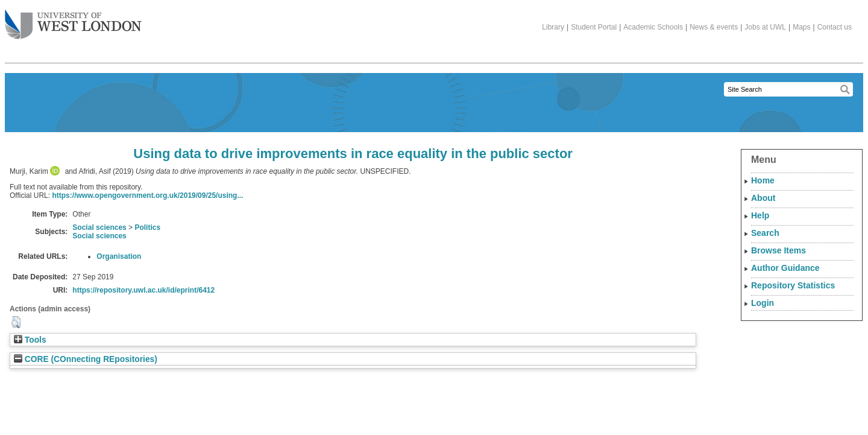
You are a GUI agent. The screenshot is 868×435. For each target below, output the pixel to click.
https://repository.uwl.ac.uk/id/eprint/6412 (143, 290)
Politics (147, 227)
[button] (16, 322)
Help (760, 215)
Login (763, 303)
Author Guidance (785, 268)
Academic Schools (653, 27)
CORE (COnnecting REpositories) (86, 359)
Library (553, 27)
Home (763, 180)
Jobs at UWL (765, 27)
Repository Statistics (793, 285)
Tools (30, 340)
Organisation (119, 256)
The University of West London (73, 20)
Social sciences (99, 227)
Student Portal (594, 27)
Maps (801, 27)
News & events (714, 27)
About (763, 198)
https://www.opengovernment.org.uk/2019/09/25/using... (147, 195)
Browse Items (778, 250)
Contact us (835, 27)
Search (765, 233)
